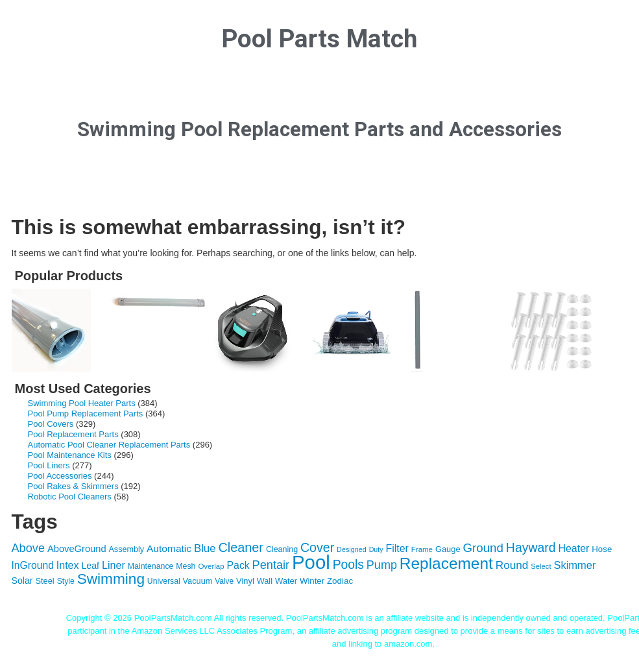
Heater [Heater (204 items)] (573, 548)
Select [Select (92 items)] (541, 566)
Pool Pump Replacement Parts (86, 414)
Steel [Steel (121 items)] (44, 581)
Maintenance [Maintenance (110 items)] (151, 566)
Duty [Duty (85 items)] (376, 549)
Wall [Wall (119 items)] (265, 581)
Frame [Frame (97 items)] (422, 549)
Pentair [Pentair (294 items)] (271, 565)
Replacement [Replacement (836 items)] (446, 563)
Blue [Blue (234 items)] (205, 548)
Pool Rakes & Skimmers (73, 486)
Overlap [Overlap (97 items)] (211, 566)
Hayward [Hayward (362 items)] (531, 547)
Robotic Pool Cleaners (70, 497)
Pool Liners (49, 465)
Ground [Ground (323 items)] (483, 548)
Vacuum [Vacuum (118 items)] (198, 581)
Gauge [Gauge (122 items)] (448, 549)
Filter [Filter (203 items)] (397, 548)
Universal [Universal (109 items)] (164, 581)
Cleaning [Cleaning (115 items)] (282, 549)
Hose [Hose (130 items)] (602, 549)
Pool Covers (51, 424)
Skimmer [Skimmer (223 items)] (574, 565)
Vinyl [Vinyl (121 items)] (245, 581)
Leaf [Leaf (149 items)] (90, 566)
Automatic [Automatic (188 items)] (169, 548)
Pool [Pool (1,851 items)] (311, 562)
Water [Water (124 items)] (286, 581)
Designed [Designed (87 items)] (352, 549)
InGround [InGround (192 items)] (33, 565)
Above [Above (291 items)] (29, 548)
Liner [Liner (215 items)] (114, 565)
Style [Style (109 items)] (66, 581)
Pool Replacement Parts (73, 434)
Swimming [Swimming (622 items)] (111, 579)
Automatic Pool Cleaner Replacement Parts (109, 445)
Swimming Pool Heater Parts (82, 403)
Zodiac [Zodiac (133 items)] (340, 581)
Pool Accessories (60, 476)
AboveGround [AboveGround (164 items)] (77, 549)
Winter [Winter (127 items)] (312, 581)
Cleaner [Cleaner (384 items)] (241, 547)
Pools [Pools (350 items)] (348, 565)
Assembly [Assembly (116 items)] (126, 549)
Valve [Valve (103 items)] (224, 581)
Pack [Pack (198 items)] (238, 565)
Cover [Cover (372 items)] (317, 547)
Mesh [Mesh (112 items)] (186, 566)
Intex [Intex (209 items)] (68, 565)
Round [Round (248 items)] (512, 565)
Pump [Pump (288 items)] (382, 565)
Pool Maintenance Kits (70, 455)
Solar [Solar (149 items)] (22, 581)
